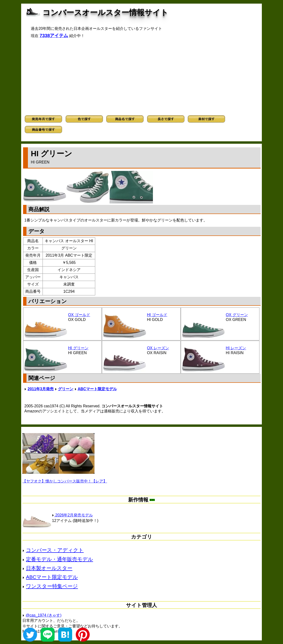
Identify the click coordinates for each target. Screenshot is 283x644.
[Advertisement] (142, 77)
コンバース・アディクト (55, 550)
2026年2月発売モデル (72, 515)
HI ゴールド (157, 315)
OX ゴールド (79, 315)
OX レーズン (158, 348)
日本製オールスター (49, 568)
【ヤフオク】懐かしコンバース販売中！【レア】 (65, 481)
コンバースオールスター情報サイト (105, 13)
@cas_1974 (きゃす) (44, 615)
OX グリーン (237, 315)
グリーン (66, 389)
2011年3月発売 (41, 389)
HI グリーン (78, 348)
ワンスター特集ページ (52, 586)
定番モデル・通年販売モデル (60, 559)
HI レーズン (236, 348)
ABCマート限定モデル (97, 389)
